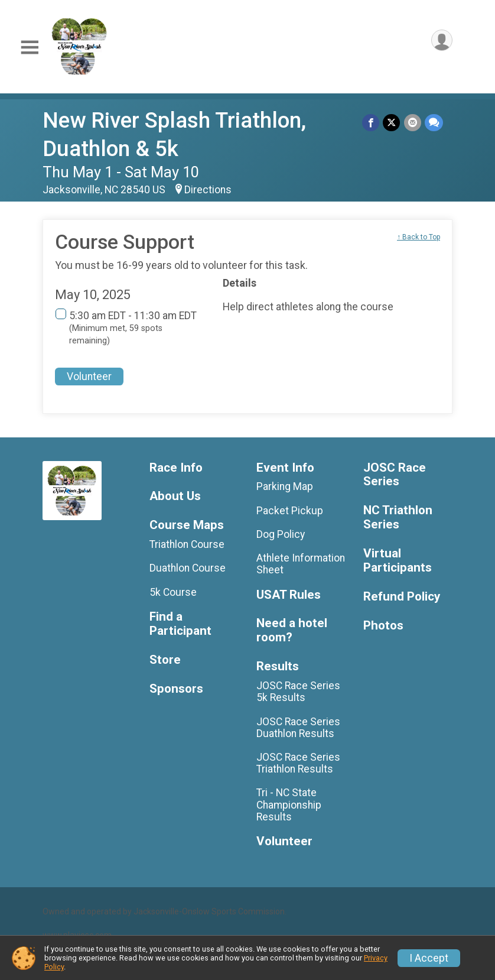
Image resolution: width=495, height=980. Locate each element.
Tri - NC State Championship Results (289, 804)
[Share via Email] (413, 123)
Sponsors (176, 689)
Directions (208, 190)
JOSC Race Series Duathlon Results (298, 728)
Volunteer (89, 377)
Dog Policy (281, 534)
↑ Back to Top (419, 237)
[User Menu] (442, 40)
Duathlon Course (188, 568)
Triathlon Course (187, 544)
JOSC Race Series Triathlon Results (298, 763)
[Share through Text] (434, 123)
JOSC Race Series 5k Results (298, 692)
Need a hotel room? (292, 630)
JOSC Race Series (395, 475)
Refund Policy (402, 597)
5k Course (173, 592)
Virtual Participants (398, 561)
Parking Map (285, 486)
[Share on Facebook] (371, 123)
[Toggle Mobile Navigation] (30, 48)
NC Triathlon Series (398, 517)
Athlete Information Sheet (301, 564)
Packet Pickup (290, 511)
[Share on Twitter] (392, 123)
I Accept (429, 958)
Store (165, 660)
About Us (175, 496)
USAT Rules (289, 595)
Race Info (176, 468)
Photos (383, 626)
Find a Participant (180, 624)
